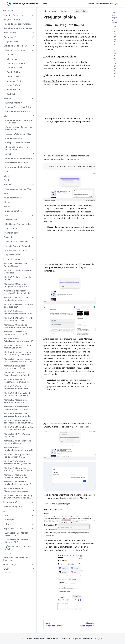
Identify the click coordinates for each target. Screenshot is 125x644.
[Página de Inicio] (46, 11)
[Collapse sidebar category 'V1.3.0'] (33, 569)
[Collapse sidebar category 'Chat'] (33, 116)
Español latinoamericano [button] (99, 4)
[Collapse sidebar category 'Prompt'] (33, 154)
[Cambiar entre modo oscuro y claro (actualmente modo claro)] (116, 4)
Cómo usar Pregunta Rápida (115, 18)
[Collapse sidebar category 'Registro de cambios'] (33, 259)
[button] (18, 15)
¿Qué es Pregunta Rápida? (115, 37)
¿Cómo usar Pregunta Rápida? (115, 63)
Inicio (44, 4)
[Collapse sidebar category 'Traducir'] (33, 185)
